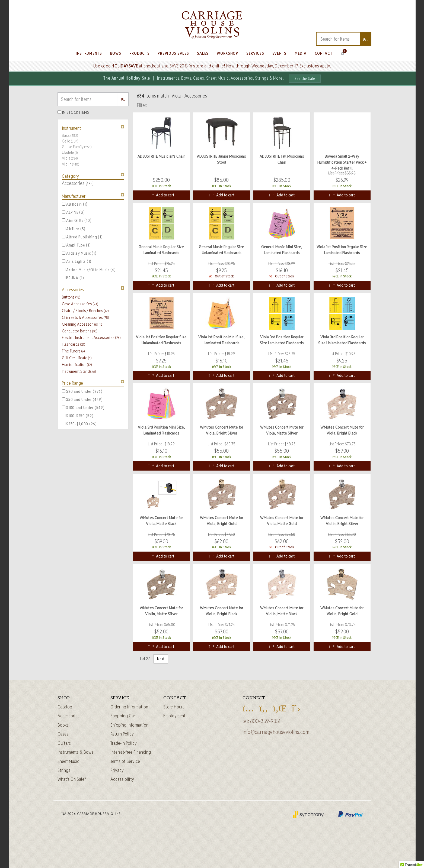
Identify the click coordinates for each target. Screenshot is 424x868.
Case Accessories (80, 304)
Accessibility (122, 779)
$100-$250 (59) (78, 416)
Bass (70, 135)
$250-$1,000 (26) (79, 424)
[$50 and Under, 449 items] (64, 399)
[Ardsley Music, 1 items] (64, 253)
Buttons (71, 297)
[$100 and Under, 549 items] (64, 407)
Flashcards (73, 344)
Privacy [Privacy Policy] (117, 770)
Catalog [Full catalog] (65, 707)
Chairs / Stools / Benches (85, 311)
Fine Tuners (73, 351)
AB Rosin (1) (75, 204)
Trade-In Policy (124, 743)
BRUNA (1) (73, 278)
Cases (63, 734)
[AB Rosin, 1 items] (64, 204)
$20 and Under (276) (82, 391)
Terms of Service (125, 761)
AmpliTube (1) (76, 245)
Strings (64, 770)
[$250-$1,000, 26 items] (64, 424)
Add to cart (162, 195)
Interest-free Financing (131, 752)
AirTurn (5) (74, 229)
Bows (116, 53)
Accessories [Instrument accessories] (68, 716)
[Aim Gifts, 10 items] (64, 220)
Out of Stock (221, 276)
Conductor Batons (79, 331)
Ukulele (70, 152)
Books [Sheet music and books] (63, 725)
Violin (70, 164)
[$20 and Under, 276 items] (64, 391)
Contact (324, 53)
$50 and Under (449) (82, 400)
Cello (70, 141)
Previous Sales (173, 53)
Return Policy (122, 734)
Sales (203, 53)
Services (255, 53)
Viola (70, 158)
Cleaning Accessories (83, 324)
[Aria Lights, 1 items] (64, 261)
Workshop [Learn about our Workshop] (227, 53)
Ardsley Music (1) (79, 253)
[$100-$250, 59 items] (64, 415)
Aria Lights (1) (77, 261)
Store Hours (174, 707)
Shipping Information (129, 725)
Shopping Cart (124, 716)
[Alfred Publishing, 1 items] (64, 237)
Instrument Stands (79, 371)
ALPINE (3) (73, 212)
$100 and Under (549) (83, 408)
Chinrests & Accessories (85, 317)
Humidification (77, 365)
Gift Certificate (77, 358)
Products (140, 53)
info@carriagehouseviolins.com (276, 732)
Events (279, 53)
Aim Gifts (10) (77, 221)
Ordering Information (129, 707)
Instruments (89, 53)
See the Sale (305, 79)
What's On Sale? (72, 779)
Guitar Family (77, 147)
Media (301, 53)
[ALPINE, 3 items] (64, 212)
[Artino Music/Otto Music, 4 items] (64, 269)
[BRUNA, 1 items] (64, 278)
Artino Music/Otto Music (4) (89, 270)
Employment (174, 716)
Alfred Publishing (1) (82, 237)
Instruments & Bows (75, 752)
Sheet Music (68, 761)
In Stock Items (76, 112)
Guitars (64, 743)
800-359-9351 (265, 721)
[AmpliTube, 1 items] (64, 245)
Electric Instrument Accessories (91, 337)
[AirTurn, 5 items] (64, 229)
